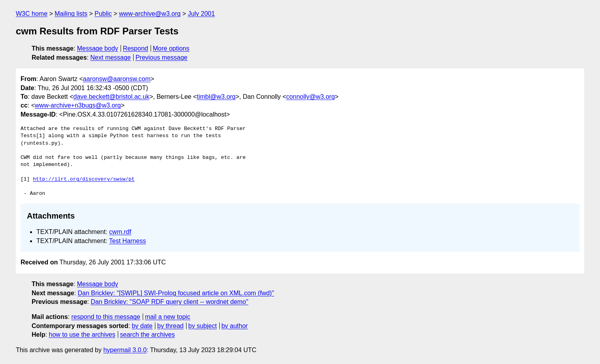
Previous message (162, 58)
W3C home (32, 14)
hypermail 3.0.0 (125, 350)
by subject (202, 326)
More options (171, 48)
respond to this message (106, 317)
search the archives (148, 335)
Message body (98, 48)
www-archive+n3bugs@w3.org (78, 105)
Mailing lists (71, 14)
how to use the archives (82, 335)
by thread (171, 326)
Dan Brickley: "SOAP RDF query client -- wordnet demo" (169, 302)
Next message (111, 58)
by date (142, 326)
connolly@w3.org (310, 97)
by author (235, 326)
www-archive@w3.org (150, 14)
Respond (136, 48)
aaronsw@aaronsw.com (117, 79)
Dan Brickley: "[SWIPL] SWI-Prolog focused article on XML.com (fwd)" (176, 293)
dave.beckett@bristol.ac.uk (111, 97)
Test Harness (127, 241)
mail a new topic (168, 317)
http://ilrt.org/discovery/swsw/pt (84, 179)
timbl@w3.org (216, 97)
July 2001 (201, 14)
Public (103, 14)
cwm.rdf (120, 232)
